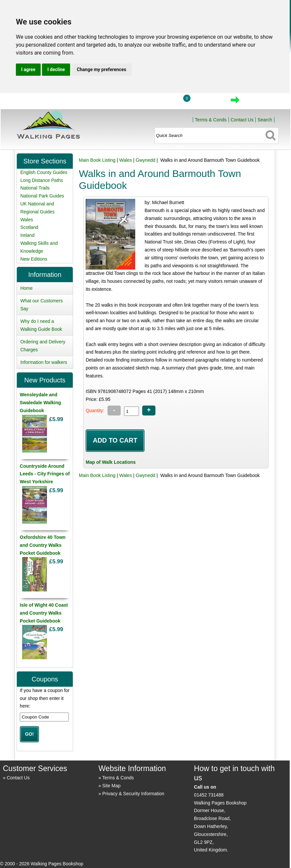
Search (265, 120)
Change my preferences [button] (101, 69)
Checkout (257, 102)
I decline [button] (56, 69)
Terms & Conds (211, 120)
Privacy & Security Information (133, 794)
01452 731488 (209, 795)
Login (161, 102)
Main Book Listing (97, 160)
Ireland (27, 235)
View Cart (207, 102)
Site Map (111, 786)
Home (131, 102)
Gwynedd (145, 160)
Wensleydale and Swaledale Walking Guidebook (41, 403)
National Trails (35, 188)
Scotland (29, 227)
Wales (126, 160)
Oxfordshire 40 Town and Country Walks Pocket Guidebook (43, 545)
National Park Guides (42, 196)
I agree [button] (28, 69)
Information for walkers (44, 362)
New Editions (34, 259)
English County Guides (44, 172)
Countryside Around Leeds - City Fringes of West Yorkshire (45, 474)
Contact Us (242, 120)
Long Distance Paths (42, 180)
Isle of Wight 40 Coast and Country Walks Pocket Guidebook (44, 613)
